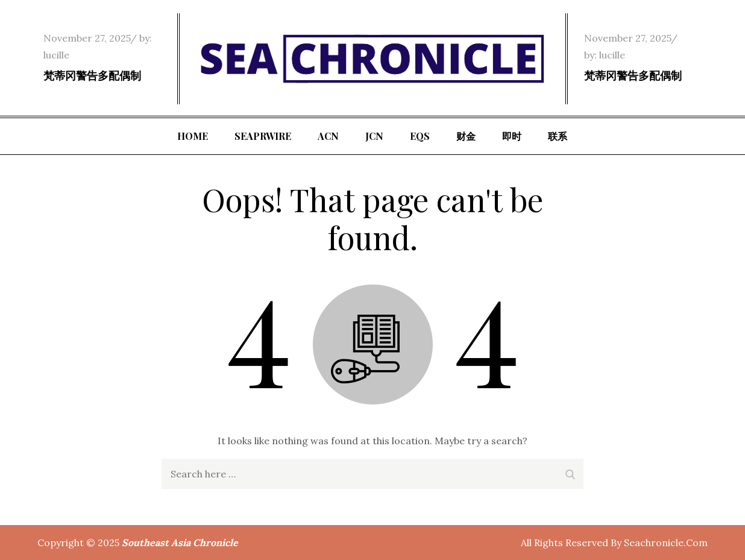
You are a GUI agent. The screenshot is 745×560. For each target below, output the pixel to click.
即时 (512, 136)
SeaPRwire (263, 136)
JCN (374, 136)
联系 (558, 136)
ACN (328, 136)
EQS (420, 136)
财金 (466, 136)
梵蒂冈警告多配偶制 (92, 75)
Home (193, 136)
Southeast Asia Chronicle (180, 543)
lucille (56, 55)
